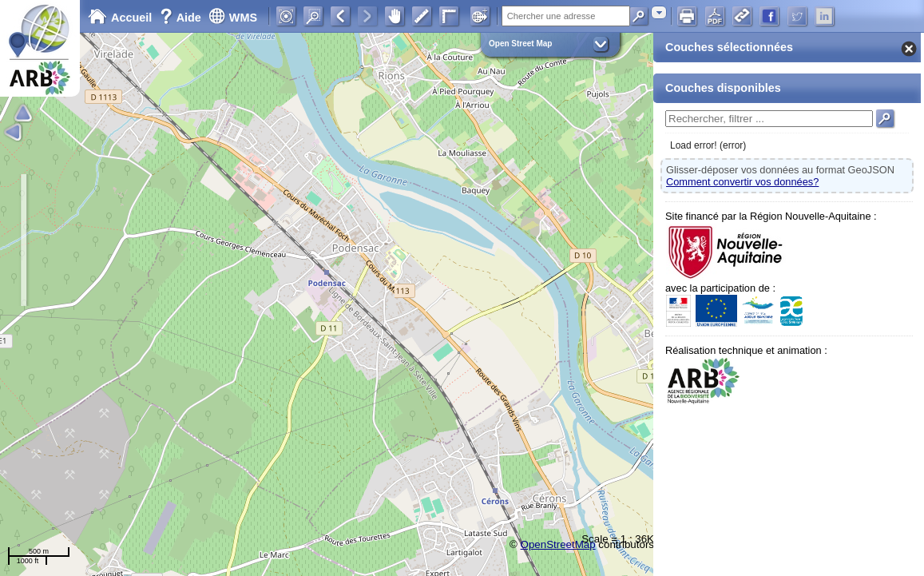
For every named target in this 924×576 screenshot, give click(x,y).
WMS (233, 18)
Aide (182, 18)
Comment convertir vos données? (742, 182)
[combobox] (659, 12)
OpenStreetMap (558, 544)
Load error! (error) (708, 145)
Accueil (120, 18)
